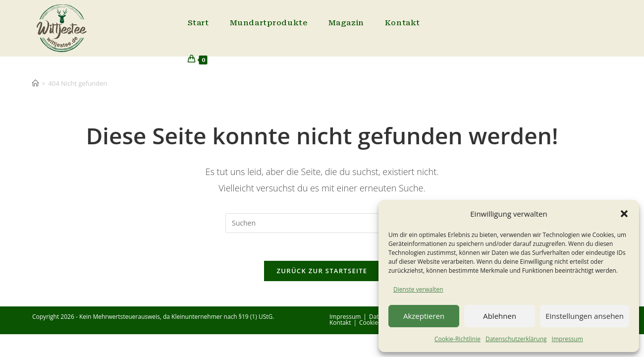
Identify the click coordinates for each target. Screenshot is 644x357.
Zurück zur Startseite (322, 273)
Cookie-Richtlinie (457, 339)
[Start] (35, 83)
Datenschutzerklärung (516, 339)
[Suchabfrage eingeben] (322, 223)
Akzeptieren (424, 316)
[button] (624, 214)
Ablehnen (500, 316)
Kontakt (340, 325)
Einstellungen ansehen (585, 316)
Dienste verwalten (418, 289)
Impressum (567, 339)
